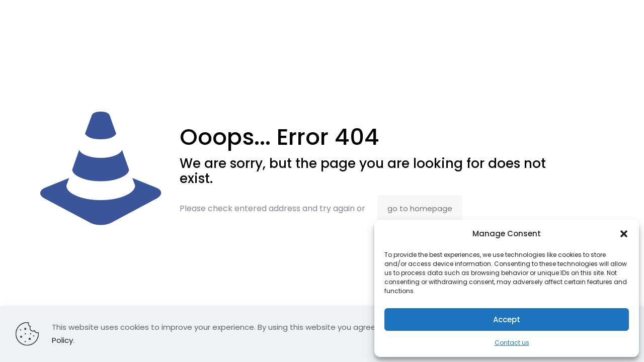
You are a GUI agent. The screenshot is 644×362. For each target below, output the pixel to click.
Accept (507, 320)
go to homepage (420, 208)
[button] (624, 234)
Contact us (512, 343)
